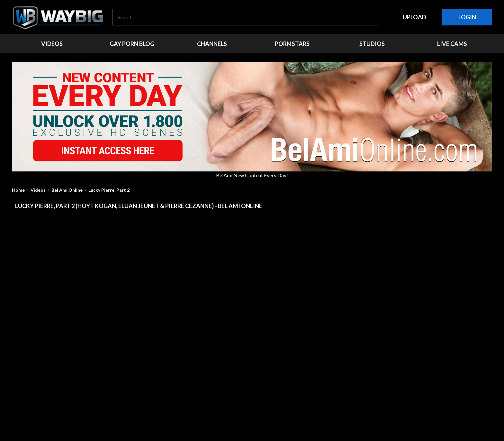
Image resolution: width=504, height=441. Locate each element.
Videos (38, 190)
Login (467, 17)
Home (18, 190)
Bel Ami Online (67, 190)
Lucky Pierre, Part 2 (109, 190)
